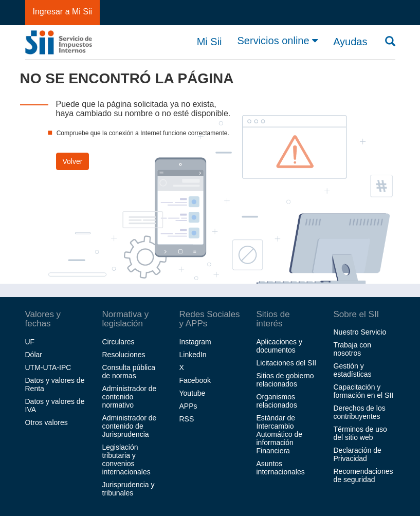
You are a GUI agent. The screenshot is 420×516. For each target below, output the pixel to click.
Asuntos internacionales (281, 468)
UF (30, 342)
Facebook (195, 380)
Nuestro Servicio (360, 332)
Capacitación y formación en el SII (364, 391)
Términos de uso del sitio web (360, 433)
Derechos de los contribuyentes (360, 412)
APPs (188, 406)
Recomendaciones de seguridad (363, 475)
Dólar (34, 355)
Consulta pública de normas (129, 372)
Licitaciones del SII (287, 363)
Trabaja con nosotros (352, 349)
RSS (187, 419)
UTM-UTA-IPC (48, 367)
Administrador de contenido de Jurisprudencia (130, 426)
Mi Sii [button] (209, 42)
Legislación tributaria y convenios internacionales (126, 459)
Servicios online (278, 41)
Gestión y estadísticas (353, 370)
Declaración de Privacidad (358, 454)
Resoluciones (124, 355)
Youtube (193, 393)
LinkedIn (193, 355)
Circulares (118, 342)
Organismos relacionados (277, 401)
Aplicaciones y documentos (280, 346)
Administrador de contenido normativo (130, 397)
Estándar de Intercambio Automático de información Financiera (280, 434)
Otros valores (47, 422)
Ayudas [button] (350, 42)
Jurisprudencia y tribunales (129, 489)
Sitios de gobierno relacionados (285, 380)
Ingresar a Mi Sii (63, 12)
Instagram (195, 342)
